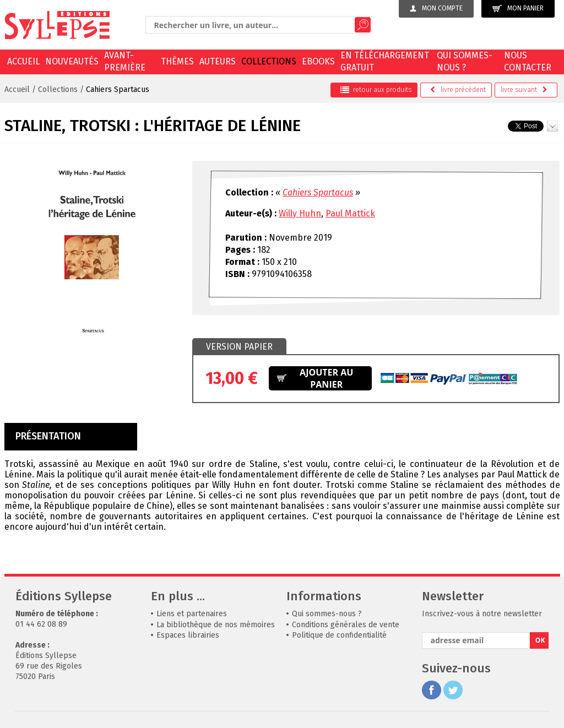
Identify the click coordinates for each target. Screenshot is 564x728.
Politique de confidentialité (339, 635)
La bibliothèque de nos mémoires (216, 625)
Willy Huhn (300, 213)
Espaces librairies (188, 635)
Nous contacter (528, 61)
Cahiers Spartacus (118, 89)
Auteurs (218, 61)
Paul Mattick (350, 213)
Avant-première (125, 61)
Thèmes (177, 61)
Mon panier (518, 9)
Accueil (23, 61)
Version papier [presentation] (239, 347)
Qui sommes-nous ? (465, 61)
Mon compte (436, 8)
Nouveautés (72, 61)
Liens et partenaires (192, 614)
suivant (524, 90)
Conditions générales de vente (346, 625)
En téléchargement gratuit (385, 61)
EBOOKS (318, 61)
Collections (269, 61)
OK (540, 640)
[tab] (239, 347)
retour (376, 90)
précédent (458, 90)
